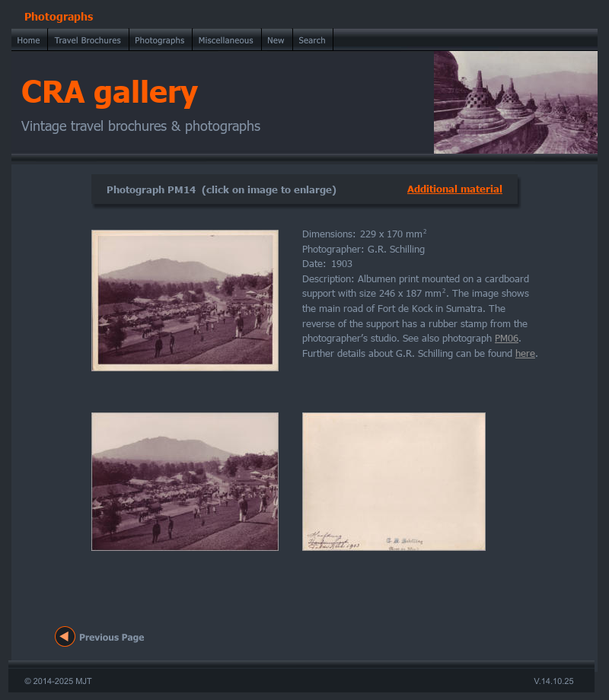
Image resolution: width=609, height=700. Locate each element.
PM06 (507, 338)
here (525, 353)
